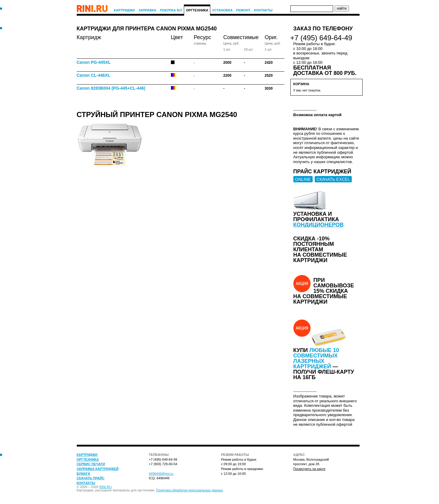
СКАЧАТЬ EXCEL (333, 179)
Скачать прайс (91, 478)
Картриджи (125, 10)
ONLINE (303, 179)
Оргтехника (197, 10)
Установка (222, 10)
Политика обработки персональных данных (190, 490)
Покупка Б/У (171, 10)
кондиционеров (319, 225)
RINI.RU (105, 487)
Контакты (263, 10)
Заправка (147, 10)
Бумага (83, 474)
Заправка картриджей (98, 469)
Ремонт (243, 10)
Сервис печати (91, 464)
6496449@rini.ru (161, 474)
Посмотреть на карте (309, 469)
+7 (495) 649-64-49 (321, 38)
